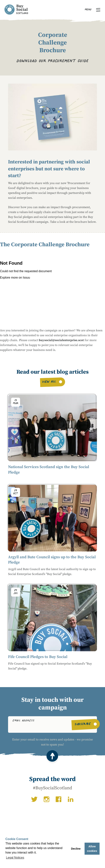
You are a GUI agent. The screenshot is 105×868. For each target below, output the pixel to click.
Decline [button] (76, 849)
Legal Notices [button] (15, 858)
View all (49, 382)
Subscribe (83, 724)
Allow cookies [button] (92, 849)
